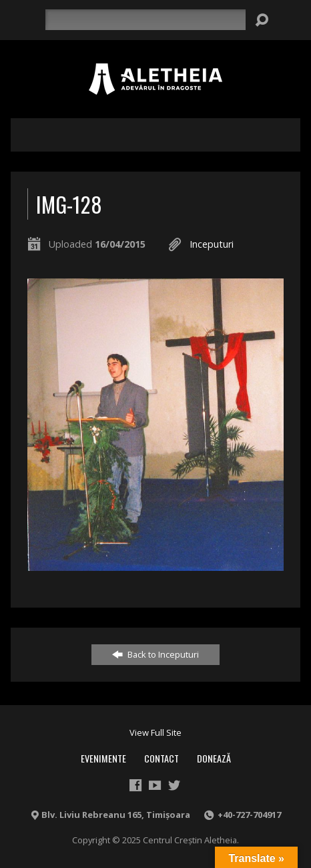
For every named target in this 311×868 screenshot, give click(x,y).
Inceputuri (212, 244)
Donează (214, 758)
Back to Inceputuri (155, 654)
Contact (162, 758)
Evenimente (103, 758)
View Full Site (155, 732)
